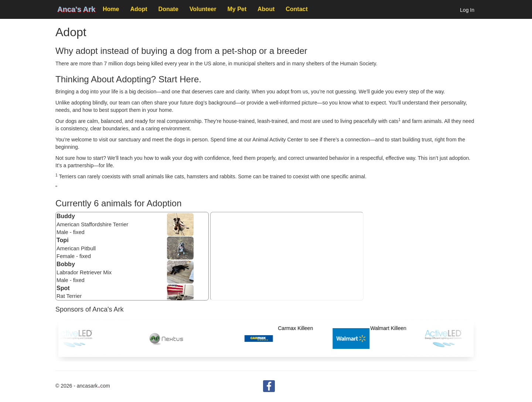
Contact (297, 9)
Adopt (139, 9)
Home (111, 9)
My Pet (237, 9)
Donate (168, 9)
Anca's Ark (76, 9)
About (266, 9)
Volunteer (203, 9)
